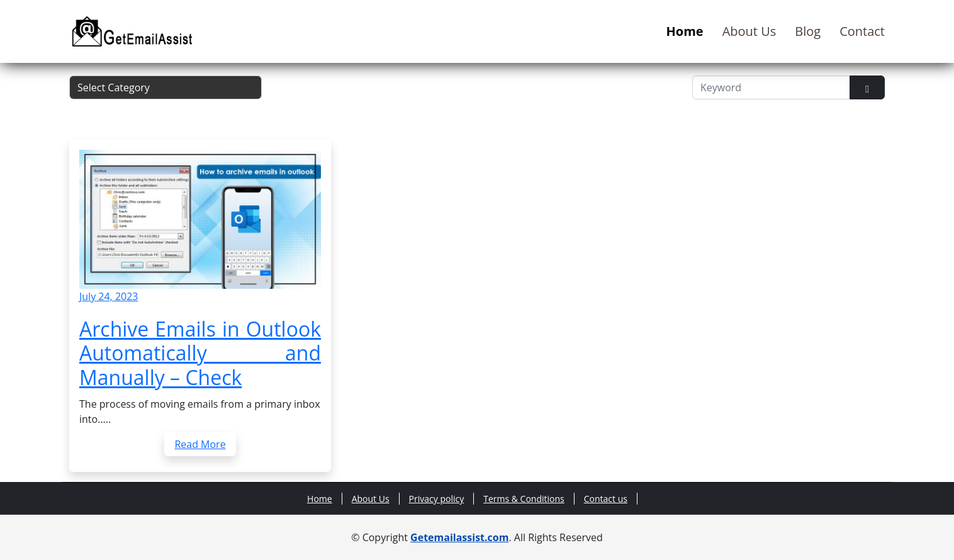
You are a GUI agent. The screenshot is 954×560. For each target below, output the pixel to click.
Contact (862, 31)
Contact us (606, 499)
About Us (749, 31)
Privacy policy (437, 499)
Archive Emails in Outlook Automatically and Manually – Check (200, 353)
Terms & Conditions (524, 499)
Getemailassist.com (459, 537)
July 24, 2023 (109, 296)
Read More (200, 444)
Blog (808, 31)
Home (685, 31)
